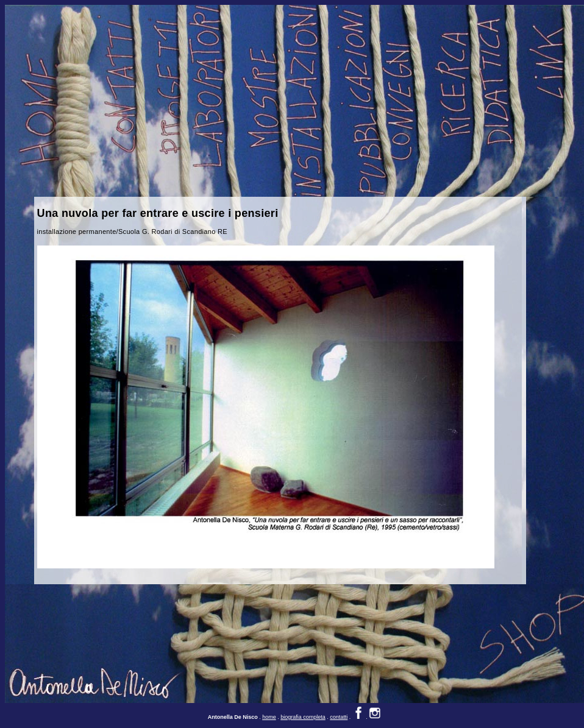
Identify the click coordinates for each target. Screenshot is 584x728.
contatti (339, 717)
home (269, 717)
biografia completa (303, 717)
